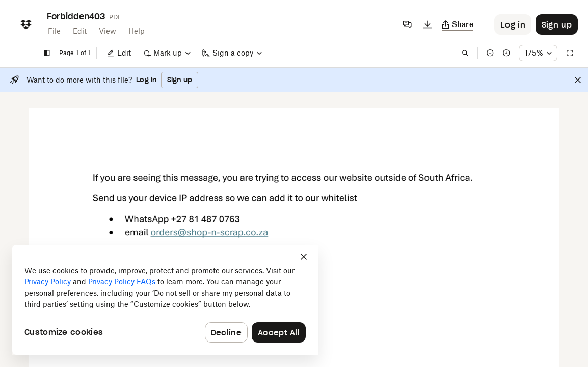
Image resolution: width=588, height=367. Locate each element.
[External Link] (209, 236)
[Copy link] (458, 24)
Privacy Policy (48, 282)
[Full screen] (570, 53)
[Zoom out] (490, 53)
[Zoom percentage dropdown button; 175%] (538, 53)
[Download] (427, 24)
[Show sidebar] (47, 53)
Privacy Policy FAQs (122, 282)
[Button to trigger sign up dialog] (557, 24)
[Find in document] (465, 53)
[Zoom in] (506, 53)
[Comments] (407, 24)
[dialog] (165, 300)
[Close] (578, 80)
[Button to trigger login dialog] (513, 24)
